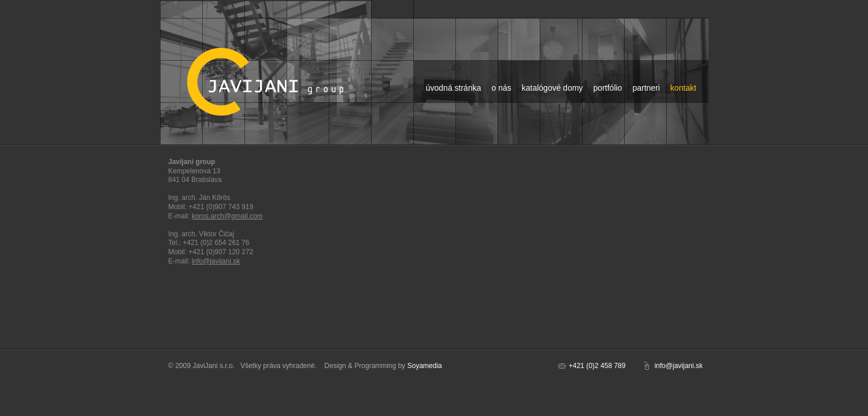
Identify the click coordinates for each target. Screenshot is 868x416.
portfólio (608, 88)
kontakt (683, 88)
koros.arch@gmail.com (227, 216)
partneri (646, 88)
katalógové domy (552, 88)
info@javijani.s (677, 366)
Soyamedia (425, 366)
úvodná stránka (454, 88)
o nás (501, 88)
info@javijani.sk (216, 261)
